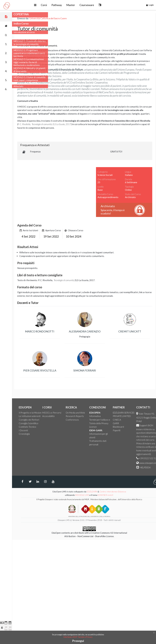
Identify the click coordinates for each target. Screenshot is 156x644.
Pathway (73, 5)
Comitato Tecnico (54, 427)
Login (150, 5)
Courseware (103, 5)
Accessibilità (75, 416)
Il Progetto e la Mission (57, 413)
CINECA (144, 420)
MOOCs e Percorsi (79, 413)
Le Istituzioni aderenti (57, 416)
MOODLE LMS (109, 495)
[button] (51, 5)
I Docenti (50, 430)
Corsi (60, 5)
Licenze (120, 427)
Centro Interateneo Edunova (140, 492)
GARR (143, 423)
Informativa (122, 416)
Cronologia (51, 434)
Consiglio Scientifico (55, 423)
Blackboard (145, 427)
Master (87, 5)
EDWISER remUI (133, 495)
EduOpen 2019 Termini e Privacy (78, 637)
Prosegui (78, 641)
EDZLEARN (119, 492)
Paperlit (144, 430)
